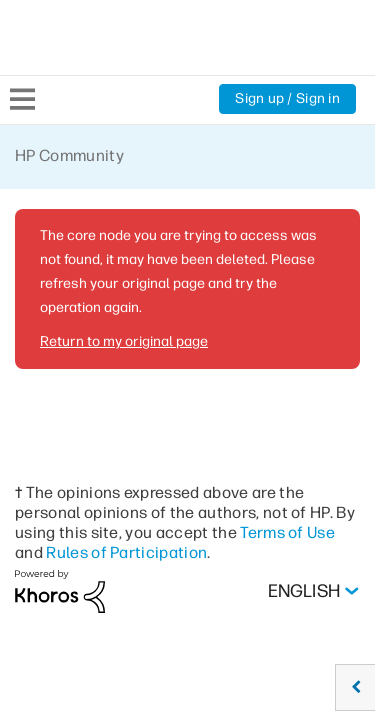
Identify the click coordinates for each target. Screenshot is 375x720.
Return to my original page (124, 341)
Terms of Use (287, 532)
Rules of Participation (126, 552)
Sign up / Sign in (287, 98)
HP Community (69, 155)
